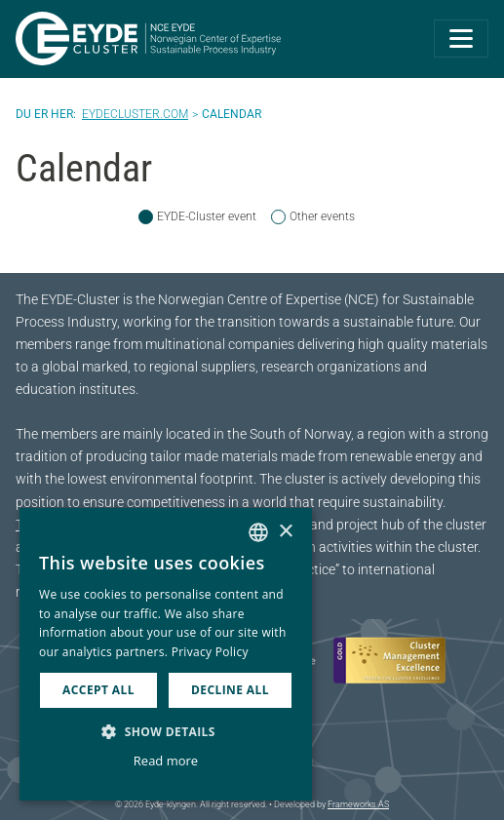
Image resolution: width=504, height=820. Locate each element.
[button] (166, 731)
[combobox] (258, 532)
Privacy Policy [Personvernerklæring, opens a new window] (210, 652)
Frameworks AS (358, 804)
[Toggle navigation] (461, 39)
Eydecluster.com (135, 114)
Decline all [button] (230, 690)
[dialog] (166, 654)
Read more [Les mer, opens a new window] (166, 761)
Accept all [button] (98, 690)
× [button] (285, 532)
